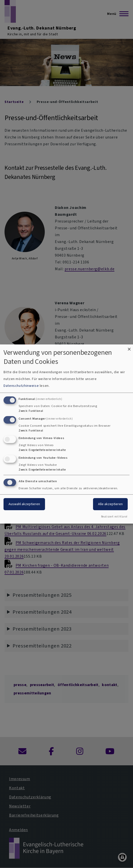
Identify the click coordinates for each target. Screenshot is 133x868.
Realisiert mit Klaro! (114, 517)
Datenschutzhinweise (21, 386)
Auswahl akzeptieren (24, 504)
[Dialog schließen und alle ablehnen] (129, 348)
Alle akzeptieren (110, 504)
